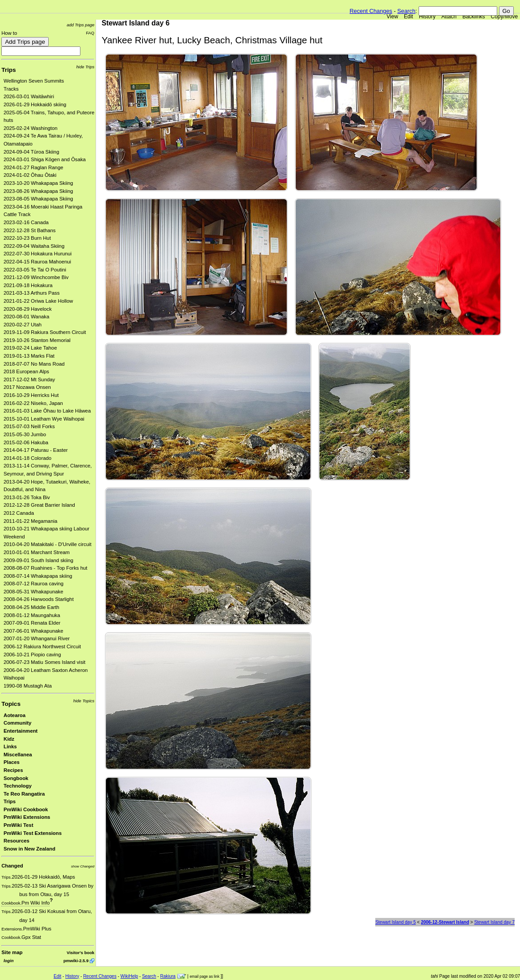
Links (10, 746)
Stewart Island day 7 (494, 922)
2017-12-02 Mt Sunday (29, 379)
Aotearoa (15, 715)
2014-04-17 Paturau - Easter (36, 450)
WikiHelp (129, 976)
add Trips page (80, 25)
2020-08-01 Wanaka (26, 317)
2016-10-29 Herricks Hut (31, 395)
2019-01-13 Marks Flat (29, 356)
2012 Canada (19, 513)
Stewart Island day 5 (396, 922)
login (8, 961)
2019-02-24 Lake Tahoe (30, 348)
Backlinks (474, 17)
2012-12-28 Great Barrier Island (39, 505)
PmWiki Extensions (27, 817)
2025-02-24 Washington (31, 128)
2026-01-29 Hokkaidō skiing (35, 104)
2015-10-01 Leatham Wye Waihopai (44, 419)
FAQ (90, 33)
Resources (17, 841)
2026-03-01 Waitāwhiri (29, 96)
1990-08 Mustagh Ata (28, 686)
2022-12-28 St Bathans (30, 230)
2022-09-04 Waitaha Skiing (34, 246)
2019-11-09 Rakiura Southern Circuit (45, 332)
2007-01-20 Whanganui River (37, 638)
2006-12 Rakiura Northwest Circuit (42, 646)
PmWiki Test (18, 825)
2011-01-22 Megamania (30, 521)
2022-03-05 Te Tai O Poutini (35, 270)
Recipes (13, 770)
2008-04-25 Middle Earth (31, 607)
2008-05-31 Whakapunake (34, 592)
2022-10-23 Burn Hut (27, 238)
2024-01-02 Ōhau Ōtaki (30, 175)
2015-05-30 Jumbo (25, 434)
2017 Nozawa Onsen (27, 387)
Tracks (11, 89)
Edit (409, 17)
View (392, 17)
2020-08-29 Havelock (28, 309)
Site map (12, 952)
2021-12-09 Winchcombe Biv (36, 277)
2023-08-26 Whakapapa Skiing (38, 191)
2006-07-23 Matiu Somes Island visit (44, 662)
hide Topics (84, 701)
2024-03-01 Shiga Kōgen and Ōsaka (45, 159)
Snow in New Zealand (29, 849)
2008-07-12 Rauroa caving (34, 584)
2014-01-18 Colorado (27, 458)
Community (17, 723)
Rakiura (168, 976)
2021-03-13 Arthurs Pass (31, 293)
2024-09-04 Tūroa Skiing (31, 152)
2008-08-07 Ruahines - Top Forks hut (45, 568)
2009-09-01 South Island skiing (38, 560)
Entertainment (21, 731)
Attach (449, 17)
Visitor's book (80, 953)
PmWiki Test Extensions (33, 833)
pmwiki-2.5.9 (76, 961)
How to (9, 33)
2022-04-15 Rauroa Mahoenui (37, 262)
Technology (18, 786)
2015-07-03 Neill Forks (29, 426)
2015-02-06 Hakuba (26, 442)
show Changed (83, 866)
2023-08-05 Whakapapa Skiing (38, 199)
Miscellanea (18, 755)
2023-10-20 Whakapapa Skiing (38, 183)
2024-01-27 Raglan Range (34, 167)
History (427, 17)
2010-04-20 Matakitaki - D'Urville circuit (48, 544)
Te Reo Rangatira (24, 794)
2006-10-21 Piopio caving (32, 655)
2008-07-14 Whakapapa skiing (38, 576)
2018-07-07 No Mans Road (34, 364)
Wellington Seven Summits (34, 81)
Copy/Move (505, 17)
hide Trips (86, 67)
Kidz (9, 739)
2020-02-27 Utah (23, 325)
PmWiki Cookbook (26, 809)
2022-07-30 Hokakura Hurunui (38, 254)
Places (12, 762)
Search (406, 11)
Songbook (16, 778)
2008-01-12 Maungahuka (32, 615)
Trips (8, 70)
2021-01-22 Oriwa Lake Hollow (38, 301)
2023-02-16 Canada (26, 222)
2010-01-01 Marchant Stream (37, 552)
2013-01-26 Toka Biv (27, 497)
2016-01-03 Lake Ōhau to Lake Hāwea (47, 411)
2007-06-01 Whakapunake (34, 631)
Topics (11, 704)
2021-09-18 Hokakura (28, 285)
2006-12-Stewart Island (445, 922)
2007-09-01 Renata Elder (32, 623)
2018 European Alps (26, 371)
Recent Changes (371, 11)
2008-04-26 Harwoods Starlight (39, 599)
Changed (12, 866)
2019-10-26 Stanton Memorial (37, 340)
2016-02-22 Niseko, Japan (33, 403)
